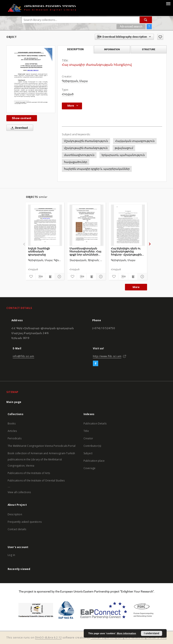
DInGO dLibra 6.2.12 (48, 638)
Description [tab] (75, 49)
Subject (88, 453)
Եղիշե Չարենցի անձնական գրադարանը (39, 251)
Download (18, 128)
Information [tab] (112, 49)
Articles (12, 431)
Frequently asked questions (25, 522)
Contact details (17, 529)
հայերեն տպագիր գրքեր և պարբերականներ (97, 169)
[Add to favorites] (160, 37)
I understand (152, 633)
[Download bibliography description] (40, 277)
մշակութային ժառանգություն (86, 148)
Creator (88, 438)
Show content (22, 118)
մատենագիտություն (79, 155)
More (136, 287)
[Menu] (168, 3)
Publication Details (95, 423)
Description (15, 514)
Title (86, 431)
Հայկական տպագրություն (135, 141)
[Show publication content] (50, 277)
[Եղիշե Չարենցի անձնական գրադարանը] (45, 225)
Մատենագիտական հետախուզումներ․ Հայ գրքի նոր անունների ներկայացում (85, 251)
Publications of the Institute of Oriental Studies (36, 481)
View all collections (19, 492)
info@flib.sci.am (23, 356)
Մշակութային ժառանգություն (86, 141)
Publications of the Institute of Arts (29, 473)
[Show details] (59, 277)
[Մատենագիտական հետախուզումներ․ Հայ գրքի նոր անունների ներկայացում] (86, 225)
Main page (14, 402)
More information (126, 633)
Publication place (94, 461)
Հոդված (68, 94)
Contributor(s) (92, 446)
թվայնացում (124, 148)
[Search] (146, 20)
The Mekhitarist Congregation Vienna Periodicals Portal (42, 446)
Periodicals (15, 438)
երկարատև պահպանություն (123, 155)
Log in (11, 555)
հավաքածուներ (76, 162)
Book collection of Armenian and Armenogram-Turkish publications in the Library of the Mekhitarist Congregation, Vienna (41, 459)
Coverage (89, 468)
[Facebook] (96, 364)
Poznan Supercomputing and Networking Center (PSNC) (129, 638)
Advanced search (131, 26)
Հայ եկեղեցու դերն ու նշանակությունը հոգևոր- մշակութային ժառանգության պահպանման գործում (127, 251)
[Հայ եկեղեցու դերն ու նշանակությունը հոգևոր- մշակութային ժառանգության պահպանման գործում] (128, 225)
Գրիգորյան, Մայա (75, 81)
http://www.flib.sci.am (107, 356)
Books (12, 423)
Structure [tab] (149, 49)
